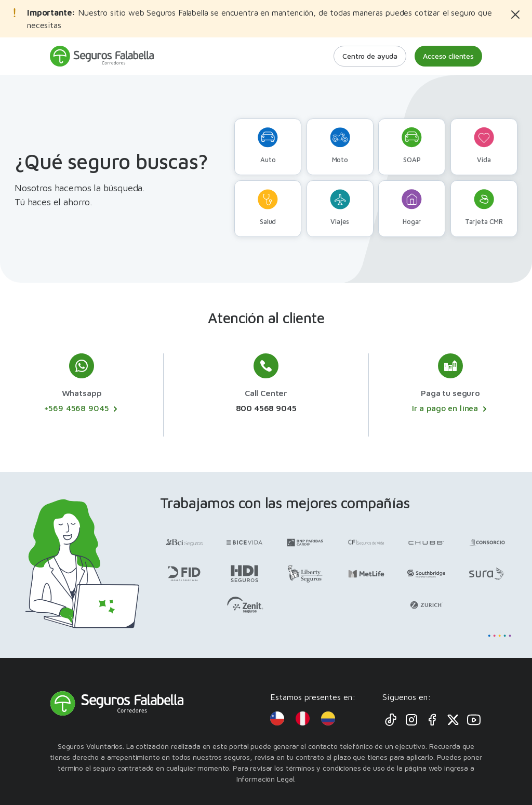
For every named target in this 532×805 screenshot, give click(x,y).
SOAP (412, 146)
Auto (268, 146)
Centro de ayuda (370, 56)
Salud (268, 207)
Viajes (340, 207)
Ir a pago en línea (450, 408)
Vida (484, 146)
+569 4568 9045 (82, 408)
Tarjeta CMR (484, 207)
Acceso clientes (448, 56)
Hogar (412, 207)
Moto (340, 146)
